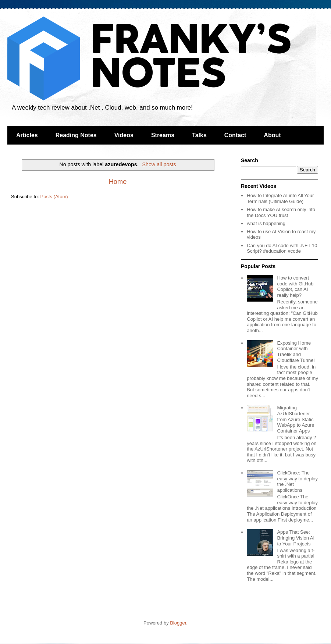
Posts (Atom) (54, 197)
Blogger (178, 623)
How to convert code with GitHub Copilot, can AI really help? (295, 287)
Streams (163, 135)
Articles (27, 135)
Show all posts (159, 164)
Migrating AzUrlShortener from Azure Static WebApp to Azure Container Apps (296, 419)
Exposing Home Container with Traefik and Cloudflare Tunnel (296, 352)
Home (118, 182)
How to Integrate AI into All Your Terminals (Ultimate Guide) (280, 198)
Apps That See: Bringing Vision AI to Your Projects (296, 538)
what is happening (266, 223)
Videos (124, 135)
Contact (235, 135)
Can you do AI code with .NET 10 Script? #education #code (282, 248)
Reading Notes (76, 135)
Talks (199, 135)
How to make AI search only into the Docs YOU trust (281, 212)
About (272, 135)
